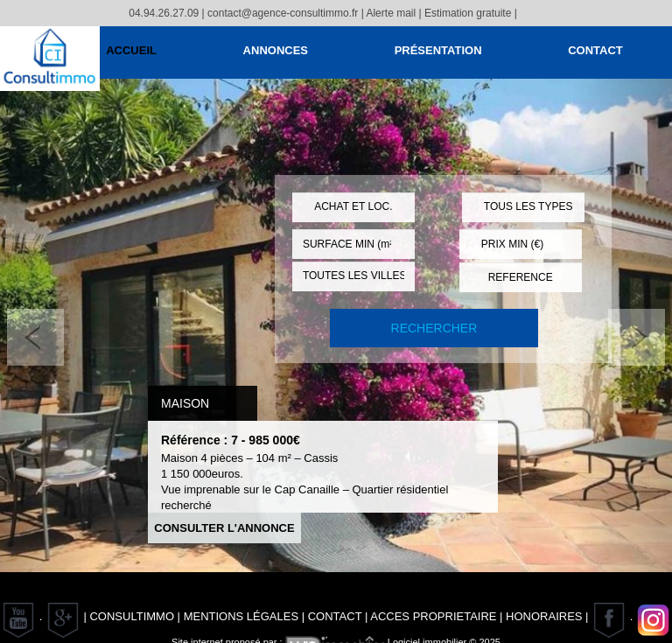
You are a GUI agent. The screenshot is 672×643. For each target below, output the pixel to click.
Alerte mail (391, 13)
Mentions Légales (241, 616)
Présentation (438, 50)
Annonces (276, 50)
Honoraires (544, 616)
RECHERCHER (434, 328)
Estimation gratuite (468, 13)
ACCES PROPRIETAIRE (433, 616)
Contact (595, 50)
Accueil (131, 50)
